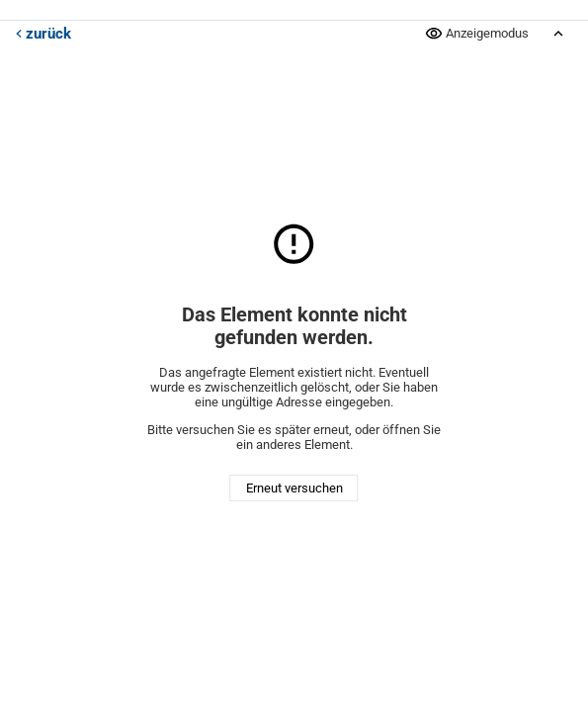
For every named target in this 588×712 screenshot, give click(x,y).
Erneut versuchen (294, 488)
